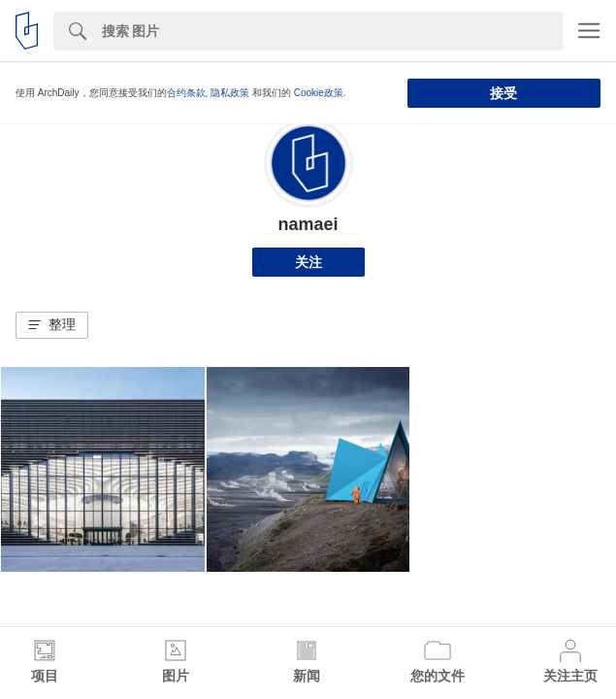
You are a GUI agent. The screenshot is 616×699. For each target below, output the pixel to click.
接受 (503, 93)
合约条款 (186, 93)
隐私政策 (230, 93)
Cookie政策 (319, 93)
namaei (308, 224)
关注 (308, 262)
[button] (52, 325)
